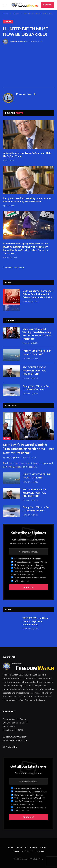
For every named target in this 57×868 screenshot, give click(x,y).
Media (34, 847)
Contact (28, 852)
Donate (40, 852)
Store (16, 852)
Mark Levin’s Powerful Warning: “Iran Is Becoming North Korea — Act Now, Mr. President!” (28, 449)
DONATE (47, 5)
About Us (22, 847)
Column (8, 22)
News (7, 439)
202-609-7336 (10, 747)
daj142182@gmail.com (16, 740)
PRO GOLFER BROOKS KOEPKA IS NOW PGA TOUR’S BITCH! (34, 370)
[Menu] (5, 5)
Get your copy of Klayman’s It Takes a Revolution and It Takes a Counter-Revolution (38, 294)
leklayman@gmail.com (16, 737)
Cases (43, 847)
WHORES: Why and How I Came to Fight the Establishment (36, 621)
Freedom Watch (20, 41)
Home (10, 847)
